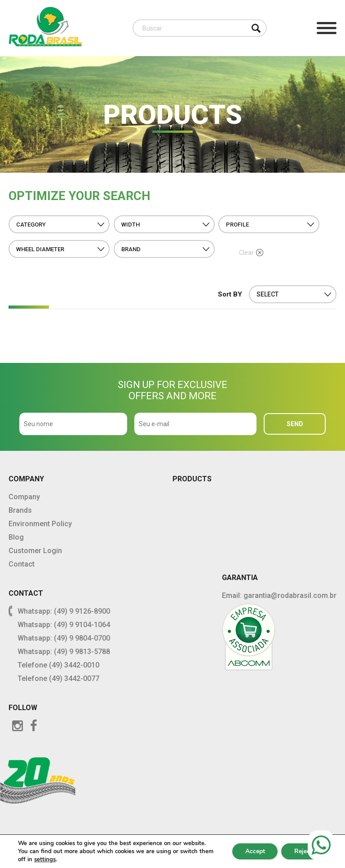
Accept (253, 851)
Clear (251, 253)
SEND (295, 424)
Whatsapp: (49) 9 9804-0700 (64, 638)
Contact (22, 564)
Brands (20, 510)
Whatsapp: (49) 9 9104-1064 (64, 625)
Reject (303, 851)
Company (24, 497)
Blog (16, 537)
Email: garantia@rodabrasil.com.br (279, 595)
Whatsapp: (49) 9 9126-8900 (64, 611)
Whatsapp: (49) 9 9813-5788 (64, 652)
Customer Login (35, 551)
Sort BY (230, 294)
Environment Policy (40, 524)
